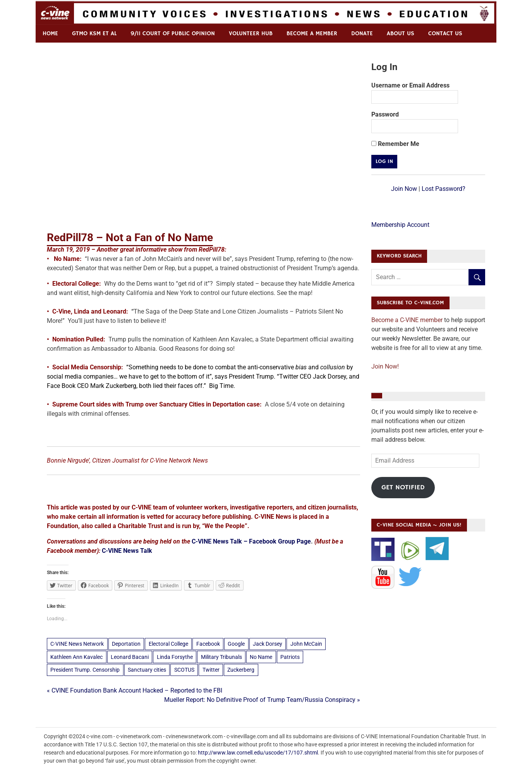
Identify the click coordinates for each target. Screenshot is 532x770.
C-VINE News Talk (127, 551)
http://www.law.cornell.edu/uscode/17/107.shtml (258, 753)
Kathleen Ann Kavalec (76, 657)
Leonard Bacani (130, 657)
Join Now (404, 189)
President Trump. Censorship (85, 670)
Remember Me (395, 144)
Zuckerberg (241, 670)
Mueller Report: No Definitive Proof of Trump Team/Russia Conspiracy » (262, 700)
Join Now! (385, 366)
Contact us (445, 33)
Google (236, 644)
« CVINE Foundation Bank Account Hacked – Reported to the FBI (135, 690)
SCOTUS (184, 670)
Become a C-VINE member (407, 320)
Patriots (290, 657)
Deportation (126, 644)
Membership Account (400, 225)
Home (50, 33)
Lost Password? (444, 189)
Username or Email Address (410, 85)
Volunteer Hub (251, 33)
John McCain (306, 644)
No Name (261, 657)
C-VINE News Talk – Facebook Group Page (251, 541)
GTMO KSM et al (94, 33)
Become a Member (312, 33)
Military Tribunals (221, 657)
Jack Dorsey (268, 644)
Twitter (211, 670)
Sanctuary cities (147, 670)
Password (385, 114)
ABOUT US (401, 33)
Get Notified (403, 487)
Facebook (208, 644)
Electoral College (168, 644)
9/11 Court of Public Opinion (173, 33)
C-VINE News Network (77, 644)
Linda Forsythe (175, 657)
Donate (362, 33)
